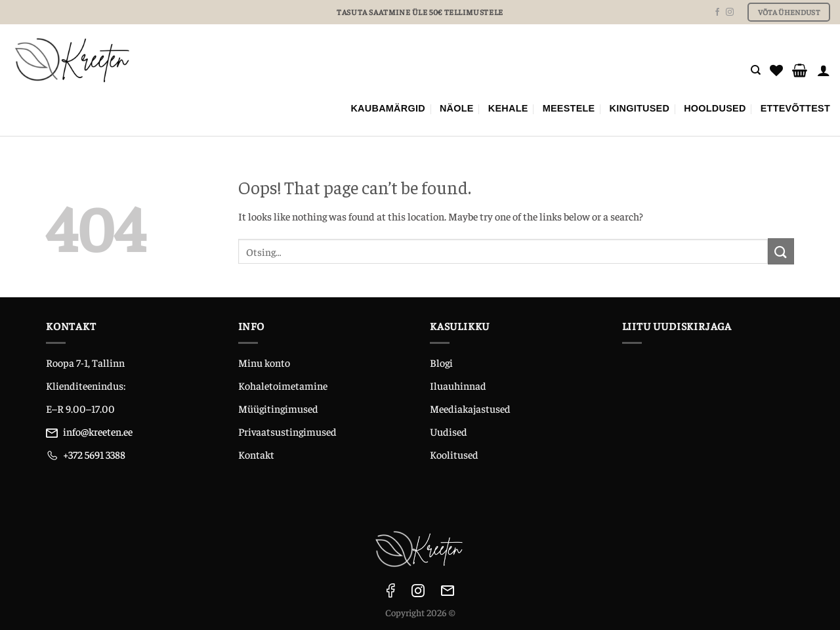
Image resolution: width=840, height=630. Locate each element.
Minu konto (264, 362)
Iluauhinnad (458, 385)
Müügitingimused (278, 408)
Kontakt (256, 454)
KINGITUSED (640, 108)
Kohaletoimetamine (283, 385)
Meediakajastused (470, 408)
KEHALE (508, 108)
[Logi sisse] (824, 70)
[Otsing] (756, 70)
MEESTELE (569, 108)
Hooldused (715, 108)
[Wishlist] (776, 70)
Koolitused (454, 454)
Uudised (449, 431)
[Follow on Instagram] (730, 12)
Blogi (441, 362)
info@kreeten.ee (98, 431)
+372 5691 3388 (94, 454)
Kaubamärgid (388, 108)
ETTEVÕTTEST (795, 108)
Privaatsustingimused (287, 431)
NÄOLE (457, 108)
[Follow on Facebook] (717, 12)
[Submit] (781, 251)
